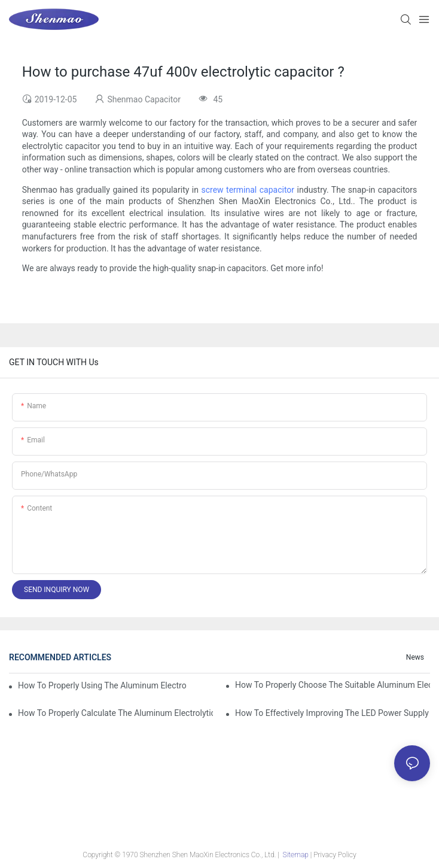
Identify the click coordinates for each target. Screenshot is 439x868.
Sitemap (296, 855)
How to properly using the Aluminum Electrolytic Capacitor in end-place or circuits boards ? (102, 685)
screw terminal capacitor (248, 190)
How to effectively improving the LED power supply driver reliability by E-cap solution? (333, 713)
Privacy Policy (335, 855)
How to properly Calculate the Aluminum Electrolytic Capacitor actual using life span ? (115, 713)
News (415, 657)
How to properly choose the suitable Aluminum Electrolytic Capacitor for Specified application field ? (333, 685)
